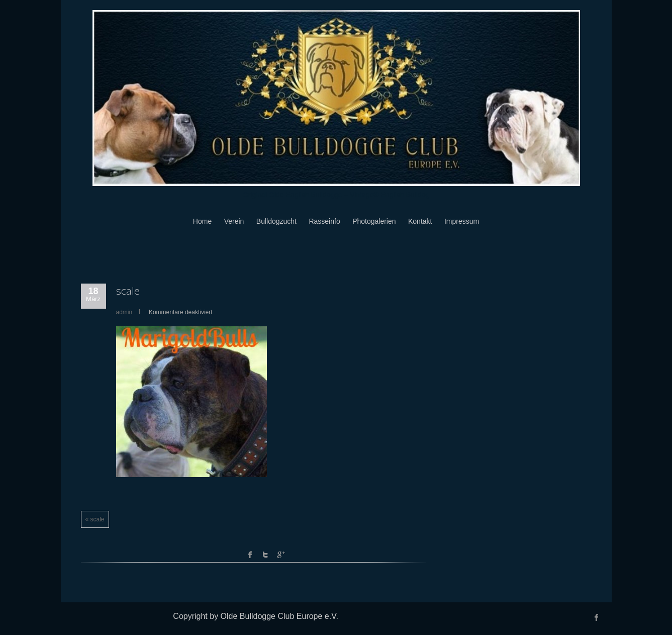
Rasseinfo (324, 221)
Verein (234, 221)
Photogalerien (374, 221)
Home (202, 221)
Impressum (462, 221)
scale (128, 291)
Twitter (265, 555)
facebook (250, 555)
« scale (95, 519)
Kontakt (420, 221)
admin (124, 312)
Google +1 (280, 555)
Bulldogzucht (276, 221)
